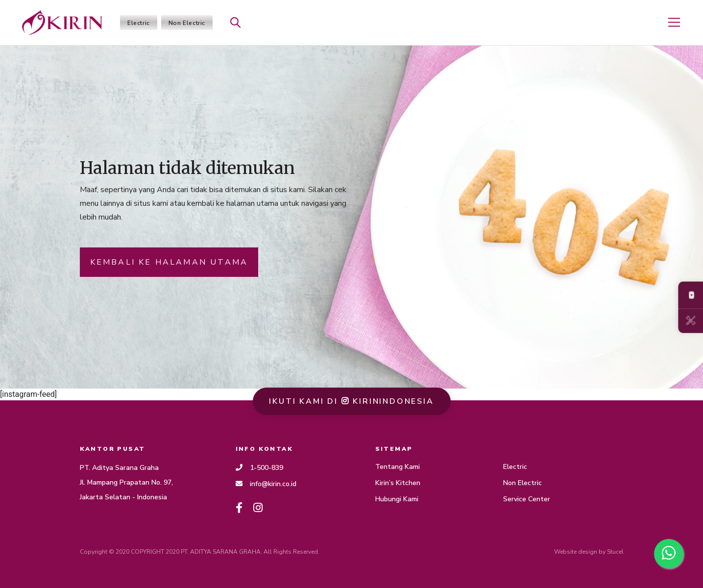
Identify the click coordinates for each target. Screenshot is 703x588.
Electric (139, 23)
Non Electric (187, 23)
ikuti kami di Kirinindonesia (351, 401)
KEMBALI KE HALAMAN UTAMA (169, 263)
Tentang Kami (398, 467)
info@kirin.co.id (266, 484)
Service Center (527, 499)
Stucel (615, 552)
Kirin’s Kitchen (398, 483)
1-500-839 (259, 468)
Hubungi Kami (397, 499)
